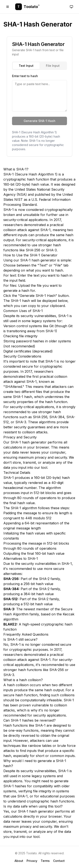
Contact (59, 861)
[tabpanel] (39, 92)
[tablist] (39, 66)
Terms (45, 861)
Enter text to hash (25, 76)
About (19, 861)
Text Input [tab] (26, 66)
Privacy (32, 861)
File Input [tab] (53, 66)
